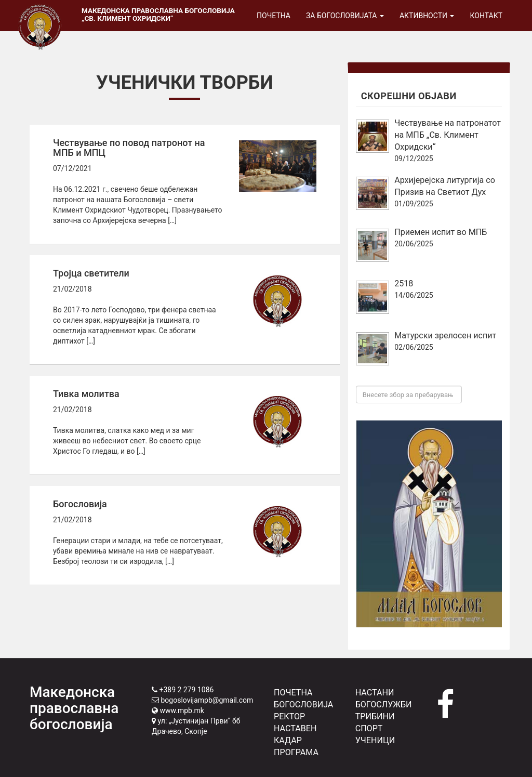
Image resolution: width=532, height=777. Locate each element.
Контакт (486, 16)
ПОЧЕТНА (293, 693)
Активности (427, 16)
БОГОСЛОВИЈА (303, 704)
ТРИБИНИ (375, 716)
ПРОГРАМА (296, 752)
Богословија (80, 504)
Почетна (274, 16)
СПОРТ (369, 728)
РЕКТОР (289, 716)
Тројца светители (91, 273)
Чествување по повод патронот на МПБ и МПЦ (129, 148)
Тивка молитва (86, 394)
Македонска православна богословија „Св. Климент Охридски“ (158, 14)
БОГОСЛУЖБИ (384, 704)
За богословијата (345, 16)
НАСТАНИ (375, 693)
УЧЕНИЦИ (375, 740)
